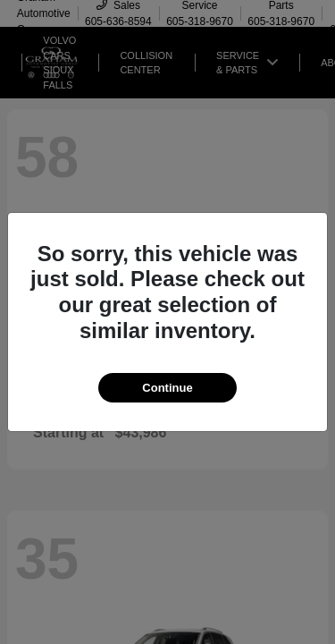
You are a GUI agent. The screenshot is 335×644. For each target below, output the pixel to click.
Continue (167, 388)
